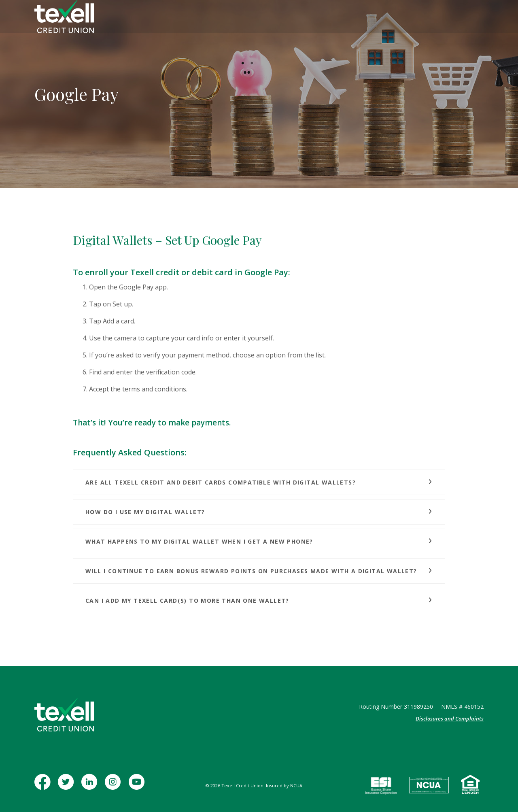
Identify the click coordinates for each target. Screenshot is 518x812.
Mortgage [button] (240, 18)
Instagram (114, 786)
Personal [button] (165, 18)
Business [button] (202, 18)
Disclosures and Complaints (450, 718)
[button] (259, 482)
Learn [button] (314, 18)
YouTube (138, 786)
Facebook (44, 786)
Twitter (67, 786)
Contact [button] (346, 18)
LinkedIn (91, 786)
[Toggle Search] (421, 18)
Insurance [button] (280, 18)
